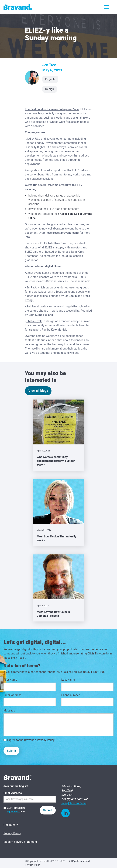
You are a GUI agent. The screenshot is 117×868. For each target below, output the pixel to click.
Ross (49, 233)
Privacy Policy (46, 740)
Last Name (68, 680)
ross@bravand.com (66, 233)
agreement (13, 812)
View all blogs (38, 391)
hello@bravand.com (74, 803)
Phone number (70, 695)
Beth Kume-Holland (41, 315)
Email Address (12, 695)
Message (9, 711)
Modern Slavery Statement (20, 842)
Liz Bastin (71, 296)
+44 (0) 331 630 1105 (91, 672)
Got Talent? (11, 825)
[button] (106, 7)
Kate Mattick (59, 330)
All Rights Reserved (79, 861)
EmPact (31, 288)
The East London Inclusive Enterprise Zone (52, 109)
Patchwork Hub (36, 307)
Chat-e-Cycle (34, 321)
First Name (10, 680)
